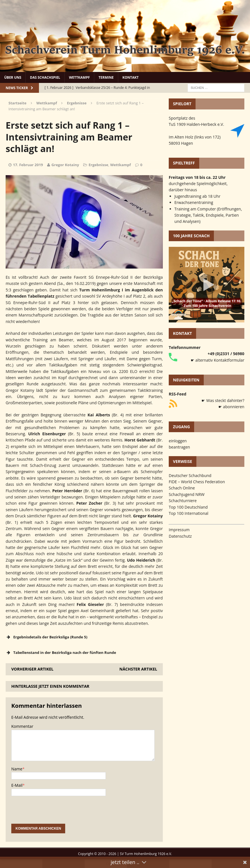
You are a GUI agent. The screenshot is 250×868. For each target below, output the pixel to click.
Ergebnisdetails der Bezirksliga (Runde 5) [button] (47, 637)
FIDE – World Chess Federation (197, 482)
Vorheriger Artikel (32, 669)
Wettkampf (79, 77)
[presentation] (54, 813)
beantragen (179, 447)
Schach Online (182, 488)
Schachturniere (183, 501)
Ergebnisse (98, 165)
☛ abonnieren (231, 407)
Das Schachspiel (45, 77)
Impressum (179, 530)
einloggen (178, 441)
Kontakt (131, 77)
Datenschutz (180, 536)
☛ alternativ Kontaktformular (218, 360)
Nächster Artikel (138, 669)
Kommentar (22, 726)
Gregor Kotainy (65, 165)
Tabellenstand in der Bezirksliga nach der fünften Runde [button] (61, 652)
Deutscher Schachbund (190, 475)
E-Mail (17, 785)
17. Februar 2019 (28, 165)
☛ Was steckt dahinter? (223, 400)
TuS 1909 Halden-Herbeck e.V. (196, 124)
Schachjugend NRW (187, 494)
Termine (106, 77)
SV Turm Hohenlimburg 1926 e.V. (146, 854)
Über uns (13, 77)
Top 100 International (188, 513)
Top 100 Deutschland (188, 507)
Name (17, 769)
